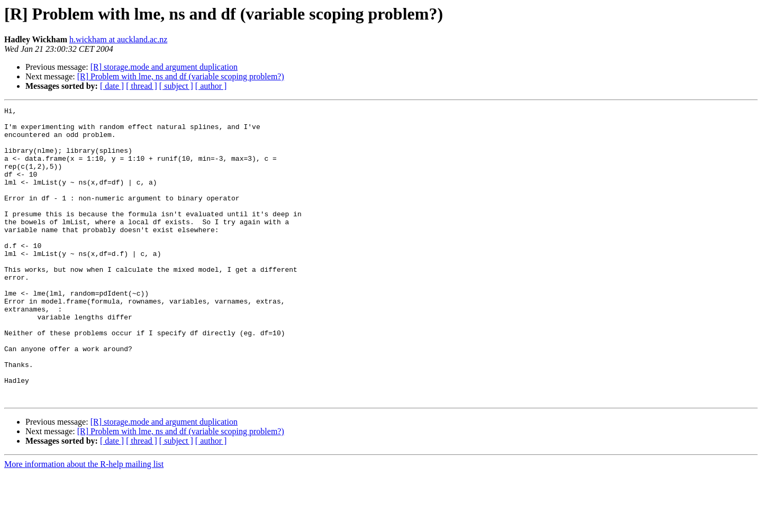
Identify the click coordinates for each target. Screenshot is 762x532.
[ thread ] (142, 86)
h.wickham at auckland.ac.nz (118, 39)
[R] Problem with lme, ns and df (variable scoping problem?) (181, 76)
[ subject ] (176, 86)
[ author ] (211, 86)
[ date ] (112, 86)
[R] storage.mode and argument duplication (164, 67)
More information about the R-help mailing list (84, 523)
